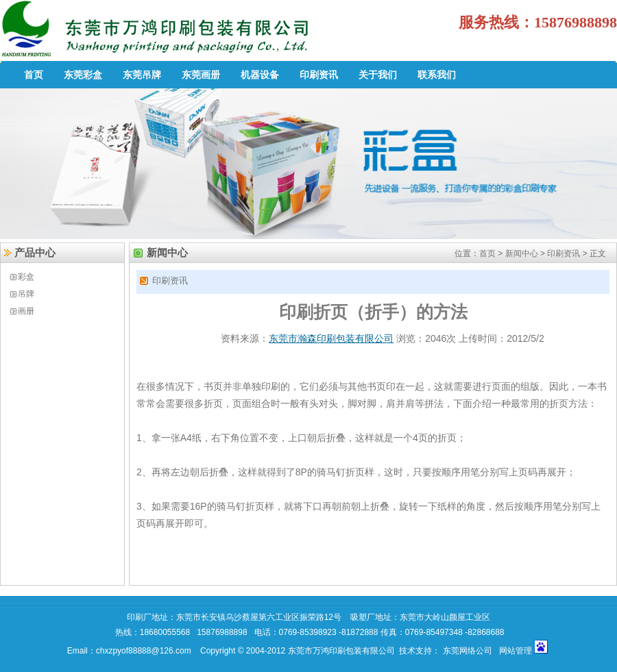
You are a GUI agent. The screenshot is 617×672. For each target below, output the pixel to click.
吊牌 (26, 294)
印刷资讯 (319, 75)
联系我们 (437, 75)
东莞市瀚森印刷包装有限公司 (331, 338)
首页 (34, 75)
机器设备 (260, 75)
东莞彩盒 (83, 75)
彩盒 (26, 277)
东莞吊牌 (142, 75)
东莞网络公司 (468, 651)
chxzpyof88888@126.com (145, 651)
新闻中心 (522, 253)
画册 (26, 311)
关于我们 (378, 75)
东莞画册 (201, 75)
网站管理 (517, 651)
